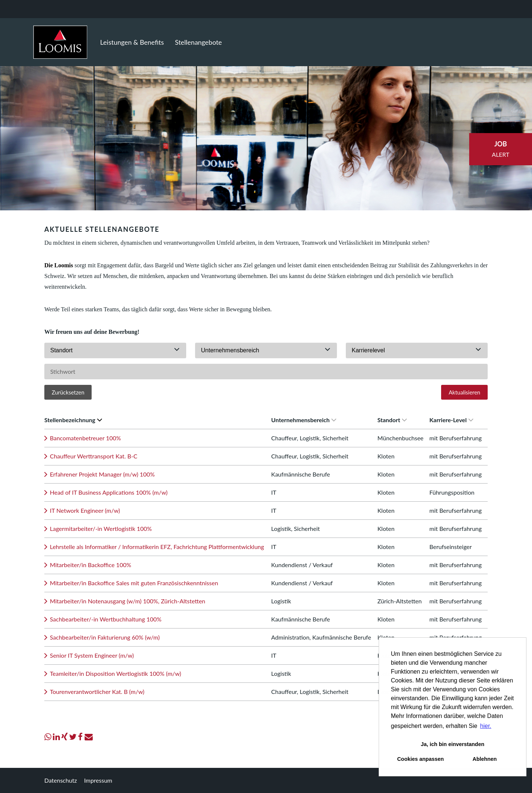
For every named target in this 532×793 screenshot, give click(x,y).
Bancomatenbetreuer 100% (85, 438)
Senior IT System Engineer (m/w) (92, 655)
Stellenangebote (199, 42)
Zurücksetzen (68, 392)
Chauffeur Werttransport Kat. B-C (94, 456)
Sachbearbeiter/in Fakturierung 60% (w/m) (105, 637)
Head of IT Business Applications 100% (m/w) (109, 492)
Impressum (98, 780)
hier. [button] (486, 726)
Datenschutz (61, 780)
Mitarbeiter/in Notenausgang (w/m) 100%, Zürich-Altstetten (128, 601)
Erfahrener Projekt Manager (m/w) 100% (102, 474)
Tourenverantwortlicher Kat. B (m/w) (97, 692)
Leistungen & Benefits (132, 42)
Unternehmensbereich (304, 420)
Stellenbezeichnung (73, 420)
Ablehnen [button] (485, 759)
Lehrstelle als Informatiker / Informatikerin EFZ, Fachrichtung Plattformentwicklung (157, 547)
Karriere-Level (451, 420)
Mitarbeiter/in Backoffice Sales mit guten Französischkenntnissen (134, 583)
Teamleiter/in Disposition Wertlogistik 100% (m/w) (115, 673)
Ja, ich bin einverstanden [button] (453, 744)
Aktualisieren (464, 392)
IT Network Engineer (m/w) (85, 510)
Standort (392, 420)
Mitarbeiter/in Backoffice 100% (91, 565)
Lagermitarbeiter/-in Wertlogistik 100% (101, 528)
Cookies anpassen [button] (420, 759)
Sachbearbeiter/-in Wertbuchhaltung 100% (106, 619)
